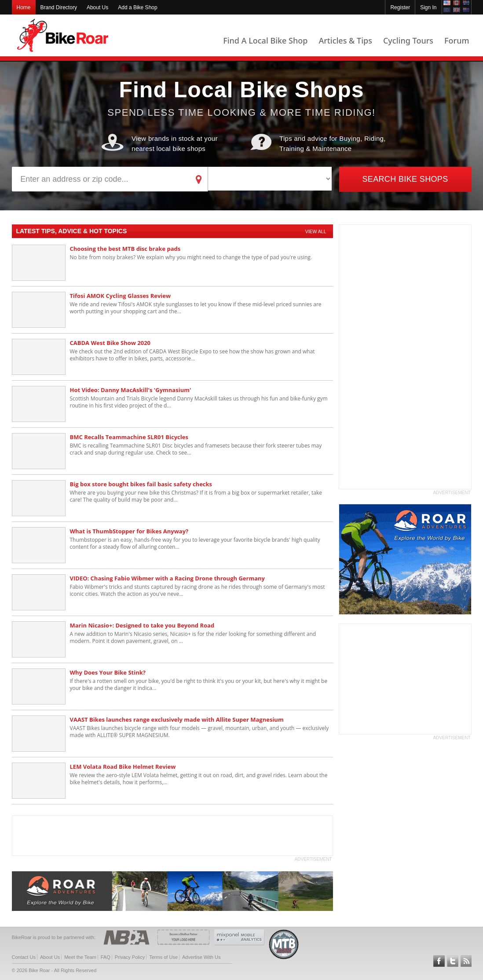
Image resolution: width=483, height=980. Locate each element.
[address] (101, 179)
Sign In (428, 7)
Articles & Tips (345, 40)
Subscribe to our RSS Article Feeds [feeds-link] (466, 961)
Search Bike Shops (405, 179)
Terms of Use (163, 957)
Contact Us (24, 957)
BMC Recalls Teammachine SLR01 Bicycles (129, 437)
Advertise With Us (201, 957)
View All (316, 231)
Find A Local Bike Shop (265, 40)
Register (400, 7)
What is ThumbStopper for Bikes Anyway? (129, 531)
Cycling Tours (408, 40)
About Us (97, 7)
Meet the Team (80, 957)
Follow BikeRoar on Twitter (453, 961)
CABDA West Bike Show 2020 (110, 343)
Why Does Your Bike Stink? (108, 672)
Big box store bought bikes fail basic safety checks (141, 484)
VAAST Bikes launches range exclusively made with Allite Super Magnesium (177, 719)
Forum (457, 40)
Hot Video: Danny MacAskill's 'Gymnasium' (131, 390)
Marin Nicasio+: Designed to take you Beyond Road (142, 625)
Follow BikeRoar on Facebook (439, 961)
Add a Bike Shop (137, 7)
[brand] (270, 179)
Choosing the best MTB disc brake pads (125, 249)
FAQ (106, 957)
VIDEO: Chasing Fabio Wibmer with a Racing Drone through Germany (167, 578)
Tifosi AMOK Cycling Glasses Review (121, 296)
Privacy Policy (130, 957)
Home (24, 7)
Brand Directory (59, 7)
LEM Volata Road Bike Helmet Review (123, 767)
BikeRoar (63, 35)
